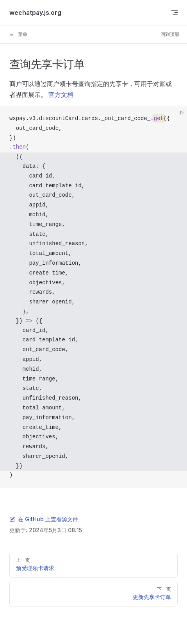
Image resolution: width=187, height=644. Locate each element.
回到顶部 (170, 34)
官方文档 (61, 95)
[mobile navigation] (175, 13)
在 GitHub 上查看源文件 (44, 519)
